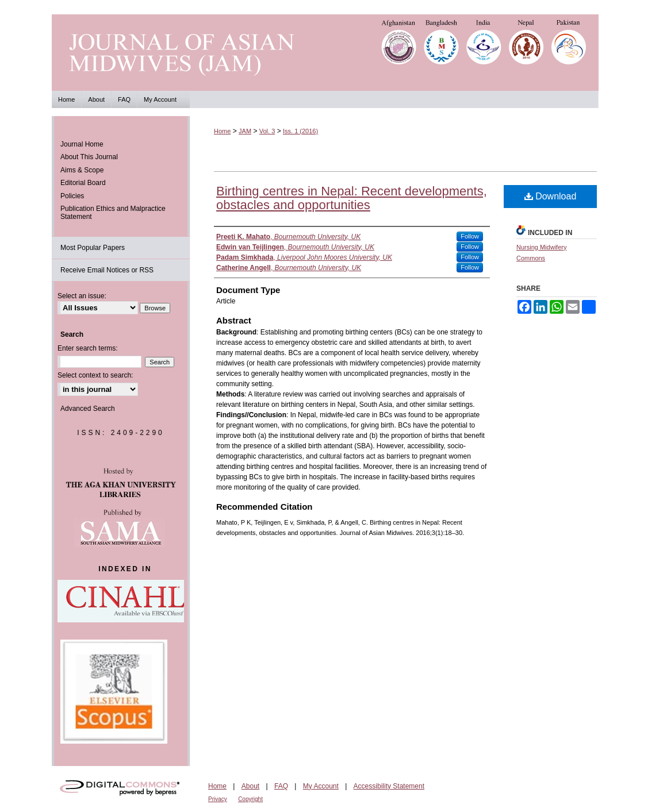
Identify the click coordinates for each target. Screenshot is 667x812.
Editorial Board (83, 183)
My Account (321, 786)
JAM (245, 131)
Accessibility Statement (389, 786)
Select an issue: (82, 296)
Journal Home (82, 144)
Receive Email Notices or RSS (107, 270)
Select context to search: (95, 375)
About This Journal (89, 157)
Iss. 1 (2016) (300, 131)
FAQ (281, 786)
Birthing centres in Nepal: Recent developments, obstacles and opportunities (352, 198)
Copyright (250, 799)
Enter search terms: (88, 348)
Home (222, 131)
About (250, 786)
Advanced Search (88, 409)
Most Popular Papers (93, 248)
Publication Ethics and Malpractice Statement (113, 213)
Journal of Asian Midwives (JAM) (333, 53)
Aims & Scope (82, 170)
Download (551, 196)
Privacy (218, 799)
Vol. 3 (267, 131)
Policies (72, 196)
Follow (470, 236)
